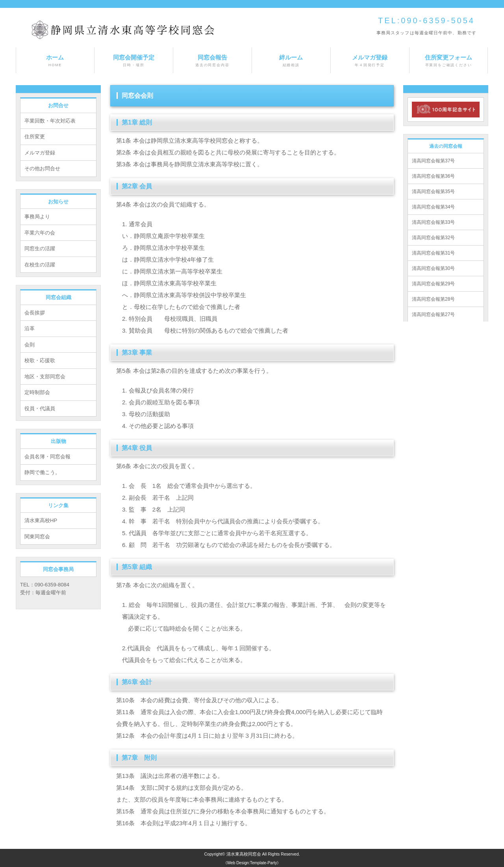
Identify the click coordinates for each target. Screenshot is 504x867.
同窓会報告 (212, 61)
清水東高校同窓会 (244, 854)
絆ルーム (291, 61)
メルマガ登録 (370, 61)
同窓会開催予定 (134, 61)
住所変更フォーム (449, 61)
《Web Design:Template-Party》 (252, 863)
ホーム (55, 61)
